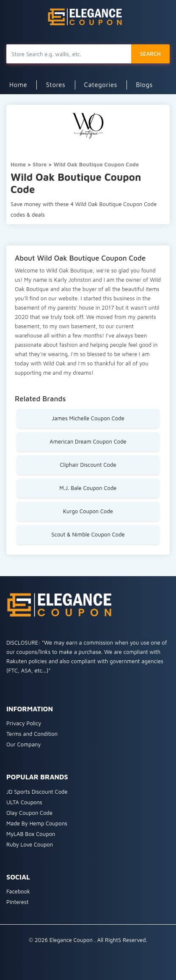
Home (18, 85)
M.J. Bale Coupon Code (88, 488)
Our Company (24, 744)
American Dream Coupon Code (88, 441)
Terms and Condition (32, 734)
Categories (101, 85)
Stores (55, 85)
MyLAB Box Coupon (31, 834)
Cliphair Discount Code (88, 465)
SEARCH (150, 54)
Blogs (144, 85)
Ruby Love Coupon (30, 844)
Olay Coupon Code (29, 813)
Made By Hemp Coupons (37, 823)
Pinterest (18, 902)
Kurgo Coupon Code (88, 511)
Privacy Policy (24, 723)
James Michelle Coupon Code (88, 418)
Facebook (18, 891)
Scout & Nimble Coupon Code (88, 534)
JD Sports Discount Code (37, 792)
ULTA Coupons (24, 802)
